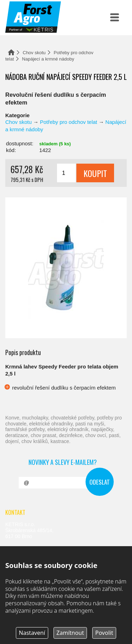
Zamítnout (70, 633)
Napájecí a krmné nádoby (48, 59)
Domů (11, 52)
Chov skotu (34, 53)
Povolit (104, 633)
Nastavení (32, 633)
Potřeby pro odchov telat (68, 122)
